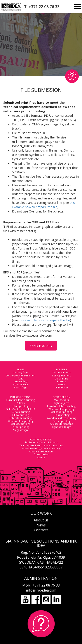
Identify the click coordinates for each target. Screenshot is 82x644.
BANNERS (62, 369)
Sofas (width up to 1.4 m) (21, 409)
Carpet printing (20, 427)
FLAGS (21, 369)
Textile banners (61, 372)
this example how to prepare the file (43, 205)
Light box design (62, 427)
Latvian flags (21, 381)
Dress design (41, 454)
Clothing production (41, 451)
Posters (61, 381)
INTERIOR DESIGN (20, 397)
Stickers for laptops (62, 424)
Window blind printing (21, 421)
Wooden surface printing (62, 418)
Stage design (20, 430)
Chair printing (20, 406)
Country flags (20, 372)
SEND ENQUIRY (41, 346)
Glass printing (62, 415)
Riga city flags (21, 384)
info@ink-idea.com (41, 590)
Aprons (41, 457)
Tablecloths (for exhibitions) (41, 442)
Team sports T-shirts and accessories (41, 445)
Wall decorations (20, 424)
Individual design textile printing (41, 448)
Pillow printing (20, 415)
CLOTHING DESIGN (41, 439)
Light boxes (62, 387)
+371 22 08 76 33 (46, 585)
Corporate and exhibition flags (20, 377)
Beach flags (20, 387)
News (41, 525)
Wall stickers (61, 400)
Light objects (61, 403)
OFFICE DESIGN (61, 397)
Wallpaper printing (62, 412)
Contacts (41, 530)
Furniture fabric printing (21, 400)
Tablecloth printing (21, 418)
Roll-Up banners (61, 375)
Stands (62, 384)
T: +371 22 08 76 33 (42, 7)
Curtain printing (21, 412)
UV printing (61, 378)
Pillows (20, 403)
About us (41, 520)
